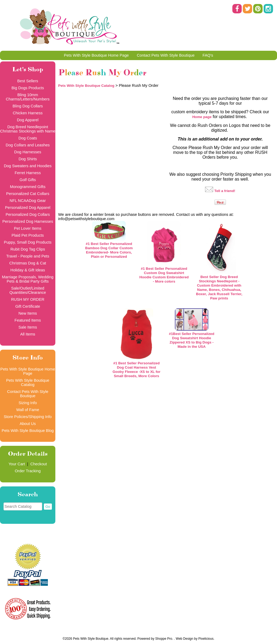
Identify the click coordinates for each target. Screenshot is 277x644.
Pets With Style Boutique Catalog (28, 383)
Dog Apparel (28, 120)
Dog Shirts (28, 159)
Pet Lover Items (28, 228)
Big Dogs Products (28, 88)
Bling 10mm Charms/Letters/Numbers (28, 97)
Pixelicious (206, 639)
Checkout (39, 464)
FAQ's (208, 55)
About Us (28, 424)
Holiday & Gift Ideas (28, 270)
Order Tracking (28, 471)
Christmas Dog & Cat (28, 263)
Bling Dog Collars (28, 106)
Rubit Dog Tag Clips (28, 249)
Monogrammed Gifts (28, 187)
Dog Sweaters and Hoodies (28, 166)
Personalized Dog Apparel (28, 208)
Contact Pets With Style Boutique (166, 55)
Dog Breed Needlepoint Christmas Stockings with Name (28, 129)
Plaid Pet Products (28, 235)
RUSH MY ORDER (28, 299)
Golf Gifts (28, 180)
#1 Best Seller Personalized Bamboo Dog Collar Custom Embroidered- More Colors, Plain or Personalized (109, 250)
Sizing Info (28, 403)
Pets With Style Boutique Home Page (96, 55)
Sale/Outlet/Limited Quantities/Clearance (28, 290)
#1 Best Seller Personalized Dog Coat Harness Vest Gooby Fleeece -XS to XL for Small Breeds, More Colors (136, 370)
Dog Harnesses (28, 152)
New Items (28, 313)
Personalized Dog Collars (28, 214)
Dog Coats (28, 138)
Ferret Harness (28, 173)
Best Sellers (28, 81)
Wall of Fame (28, 410)
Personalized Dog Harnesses (28, 221)
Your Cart (17, 464)
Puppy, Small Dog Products (28, 242)
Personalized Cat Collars (28, 194)
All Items (28, 334)
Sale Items (28, 327)
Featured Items (28, 320)
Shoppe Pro (164, 639)
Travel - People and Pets (28, 256)
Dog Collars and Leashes (28, 145)
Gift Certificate (28, 306)
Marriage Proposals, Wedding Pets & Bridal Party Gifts (28, 279)
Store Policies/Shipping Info (28, 417)
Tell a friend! (225, 191)
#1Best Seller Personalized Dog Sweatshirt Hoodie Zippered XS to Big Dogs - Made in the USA (192, 340)
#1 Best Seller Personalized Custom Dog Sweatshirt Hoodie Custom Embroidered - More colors (164, 275)
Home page (202, 117)
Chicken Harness (28, 113)
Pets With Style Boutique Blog (28, 431)
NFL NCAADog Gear (28, 201)
